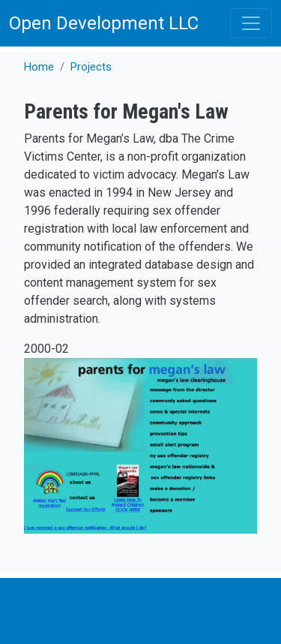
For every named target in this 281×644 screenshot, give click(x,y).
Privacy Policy (46, 611)
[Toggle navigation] (251, 23)
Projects (91, 67)
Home (39, 67)
